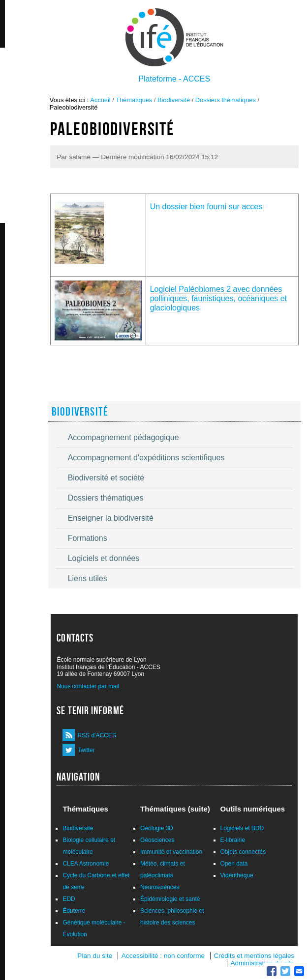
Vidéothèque (237, 875)
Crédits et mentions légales (254, 956)
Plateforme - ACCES (174, 79)
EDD (69, 899)
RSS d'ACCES (96, 735)
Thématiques (134, 100)
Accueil (100, 100)
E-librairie (233, 840)
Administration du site (262, 963)
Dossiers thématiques (226, 100)
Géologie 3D (157, 828)
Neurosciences (160, 887)
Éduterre (74, 911)
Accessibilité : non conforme (163, 956)
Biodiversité (174, 100)
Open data (234, 864)
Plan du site (95, 956)
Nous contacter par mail (88, 686)
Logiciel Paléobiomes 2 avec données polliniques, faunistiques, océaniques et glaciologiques (218, 298)
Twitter (86, 750)
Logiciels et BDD (242, 828)
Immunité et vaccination (171, 852)
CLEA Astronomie (86, 864)
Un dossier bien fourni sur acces (206, 207)
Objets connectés (243, 852)
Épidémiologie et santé (170, 899)
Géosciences (157, 840)
